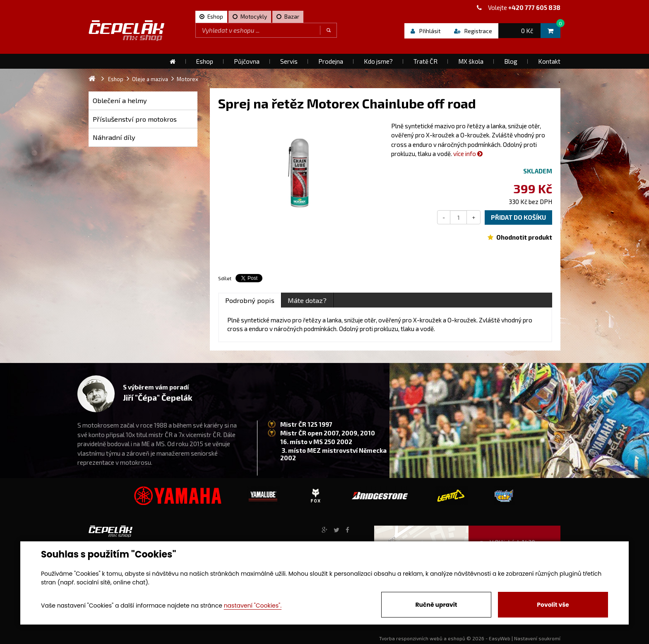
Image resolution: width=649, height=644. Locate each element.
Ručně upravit (436, 605)
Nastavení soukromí (537, 638)
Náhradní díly (114, 137)
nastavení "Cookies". (253, 606)
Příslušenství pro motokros (135, 119)
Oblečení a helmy (120, 100)
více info (468, 154)
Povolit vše (553, 605)
